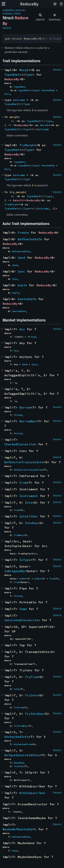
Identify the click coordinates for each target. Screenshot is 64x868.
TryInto (31, 695)
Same (23, 609)
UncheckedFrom (23, 744)
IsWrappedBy (15, 571)
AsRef (23, 579)
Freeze (23, 233)
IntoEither (29, 516)
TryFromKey (21, 726)
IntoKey (31, 523)
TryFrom (31, 677)
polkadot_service (13, 10)
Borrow (25, 407)
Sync (21, 271)
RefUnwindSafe (30, 239)
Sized (32, 337)
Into (29, 503)
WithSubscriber (32, 793)
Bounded (19, 763)
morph (14, 117)
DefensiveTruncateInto (24, 462)
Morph (24, 70)
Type (29, 75)
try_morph (17, 192)
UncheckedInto (16, 737)
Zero (7, 94)
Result (18, 200)
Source (7, 28)
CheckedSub (48, 90)
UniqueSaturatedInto (22, 755)
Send (21, 258)
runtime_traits (12, 14)
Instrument (29, 496)
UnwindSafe (27, 299)
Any (22, 329)
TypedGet (12, 75)
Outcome (19, 100)
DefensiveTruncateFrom (28, 470)
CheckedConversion (20, 444)
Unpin (22, 285)
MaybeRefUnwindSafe (19, 829)
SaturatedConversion (22, 620)
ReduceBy (29, 4)
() (54, 208)
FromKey (19, 535)
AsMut (38, 579)
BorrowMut (28, 421)
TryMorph (27, 145)
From (23, 483)
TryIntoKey (34, 714)
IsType (25, 560)
